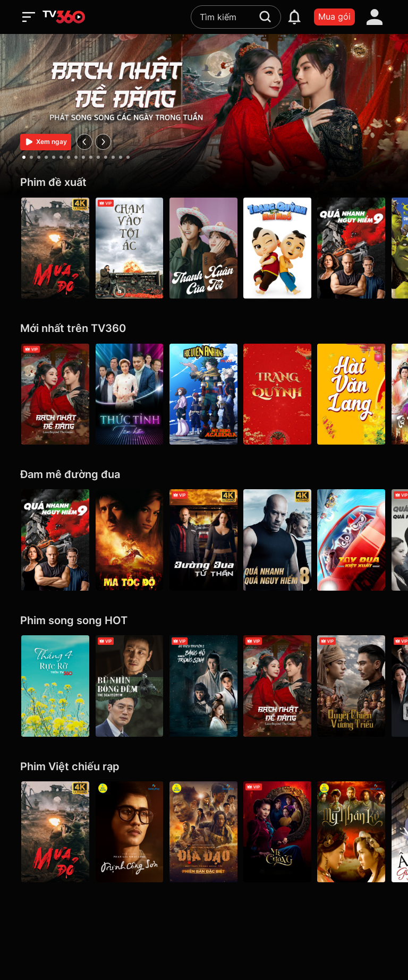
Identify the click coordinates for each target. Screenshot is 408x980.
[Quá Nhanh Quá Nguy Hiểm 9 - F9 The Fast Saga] (353, 248)
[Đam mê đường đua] (204, 475)
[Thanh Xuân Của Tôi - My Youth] (204, 248)
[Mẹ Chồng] (278, 832)
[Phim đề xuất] (204, 182)
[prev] (84, 142)
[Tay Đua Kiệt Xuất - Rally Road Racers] (353, 540)
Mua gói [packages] (334, 16)
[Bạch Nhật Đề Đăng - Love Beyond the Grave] (55, 394)
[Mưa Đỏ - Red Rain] (55, 248)
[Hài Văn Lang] (353, 394)
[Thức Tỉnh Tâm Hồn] (130, 394)
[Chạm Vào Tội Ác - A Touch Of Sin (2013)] (130, 248)
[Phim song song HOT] (204, 621)
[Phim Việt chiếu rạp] (204, 767)
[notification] (294, 17)
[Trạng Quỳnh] (278, 394)
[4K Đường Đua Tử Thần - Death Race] (204, 540)
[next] (103, 142)
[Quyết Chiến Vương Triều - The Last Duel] (353, 686)
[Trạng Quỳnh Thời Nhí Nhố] (278, 248)
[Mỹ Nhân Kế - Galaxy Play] (353, 832)
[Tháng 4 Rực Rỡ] (55, 686)
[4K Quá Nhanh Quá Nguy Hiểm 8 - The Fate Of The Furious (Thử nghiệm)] (278, 540)
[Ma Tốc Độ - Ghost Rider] (130, 540)
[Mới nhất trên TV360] (204, 329)
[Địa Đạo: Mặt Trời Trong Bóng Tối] (204, 832)
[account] (375, 17)
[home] (64, 17)
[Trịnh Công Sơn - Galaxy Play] (130, 832)
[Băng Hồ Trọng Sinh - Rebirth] (204, 686)
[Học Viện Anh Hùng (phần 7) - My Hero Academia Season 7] (204, 394)
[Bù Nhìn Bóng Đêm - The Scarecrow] (130, 686)
